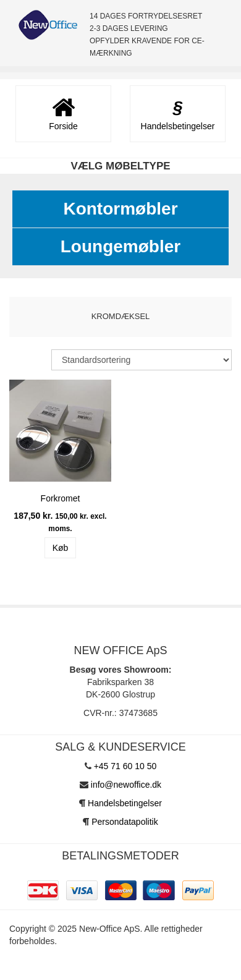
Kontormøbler (120, 209)
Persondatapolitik (125, 822)
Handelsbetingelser (125, 803)
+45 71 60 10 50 (125, 766)
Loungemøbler (120, 246)
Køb (61, 548)
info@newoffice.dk (126, 785)
